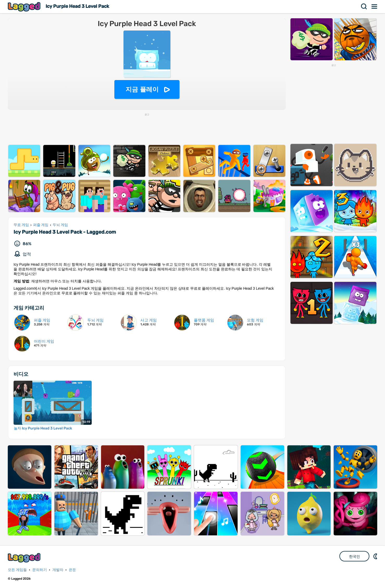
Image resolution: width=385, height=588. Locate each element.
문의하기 (40, 570)
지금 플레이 (142, 89)
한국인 (355, 556)
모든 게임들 (17, 570)
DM (376, 556)
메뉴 (375, 7)
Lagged (25, 7)
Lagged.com (25, 558)
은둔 (72, 570)
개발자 (58, 570)
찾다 (364, 7)
